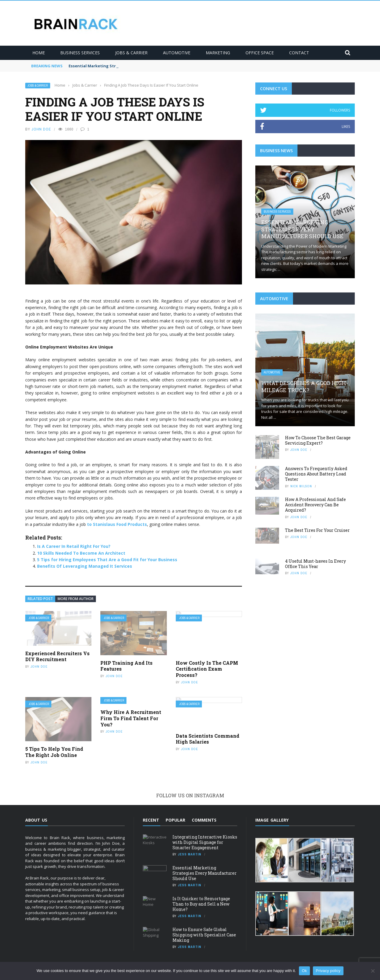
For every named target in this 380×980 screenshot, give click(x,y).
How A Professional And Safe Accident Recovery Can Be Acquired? (315, 505)
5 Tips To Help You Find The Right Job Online (54, 752)
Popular (175, 820)
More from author (76, 599)
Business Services (80, 53)
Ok (304, 971)
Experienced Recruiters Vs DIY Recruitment (57, 656)
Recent (151, 820)
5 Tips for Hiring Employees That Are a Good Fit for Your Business (107, 560)
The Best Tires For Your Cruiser (317, 530)
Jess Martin (190, 854)
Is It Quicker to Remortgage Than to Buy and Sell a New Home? (201, 904)
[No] (373, 971)
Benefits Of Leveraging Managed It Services (85, 566)
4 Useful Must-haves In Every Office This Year (315, 564)
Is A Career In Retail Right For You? (74, 546)
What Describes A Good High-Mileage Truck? (305, 386)
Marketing (218, 53)
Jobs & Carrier (131, 53)
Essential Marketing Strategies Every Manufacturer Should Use (302, 229)
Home (39, 53)
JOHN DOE (41, 129)
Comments (204, 820)
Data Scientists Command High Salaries (208, 739)
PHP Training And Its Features (126, 666)
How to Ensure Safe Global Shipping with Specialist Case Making (204, 935)
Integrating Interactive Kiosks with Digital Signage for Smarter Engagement (205, 842)
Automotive (177, 53)
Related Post (40, 599)
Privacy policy (328, 971)
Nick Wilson (301, 486)
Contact (299, 53)
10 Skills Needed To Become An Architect (81, 553)
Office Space (260, 53)
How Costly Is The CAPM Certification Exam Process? (207, 669)
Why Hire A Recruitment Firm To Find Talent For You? (131, 718)
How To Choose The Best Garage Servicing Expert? (318, 440)
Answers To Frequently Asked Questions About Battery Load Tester (316, 474)
